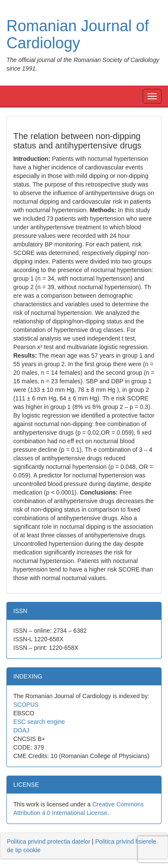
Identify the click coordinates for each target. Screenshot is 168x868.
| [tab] (81, 846)
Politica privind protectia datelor (49, 841)
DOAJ (21, 730)
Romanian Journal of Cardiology (78, 34)
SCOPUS (26, 705)
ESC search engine (39, 722)
